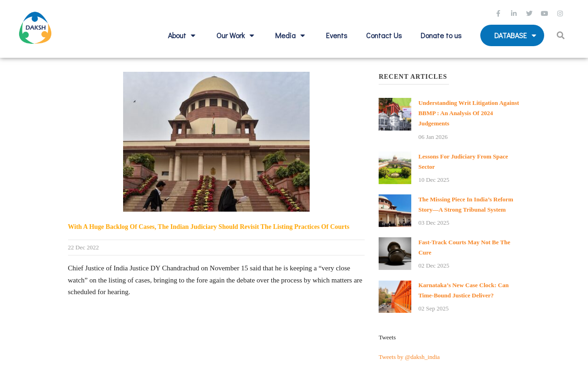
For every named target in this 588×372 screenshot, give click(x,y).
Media (291, 35)
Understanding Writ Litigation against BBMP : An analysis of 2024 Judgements (469, 113)
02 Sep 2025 (433, 308)
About (183, 35)
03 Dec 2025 (434, 223)
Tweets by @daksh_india (409, 357)
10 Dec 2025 (434, 180)
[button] (562, 35)
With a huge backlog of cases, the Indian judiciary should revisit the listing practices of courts (209, 227)
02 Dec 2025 (434, 265)
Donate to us (441, 35)
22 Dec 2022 (83, 247)
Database (516, 35)
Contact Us (384, 35)
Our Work (236, 35)
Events (337, 35)
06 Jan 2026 (433, 137)
